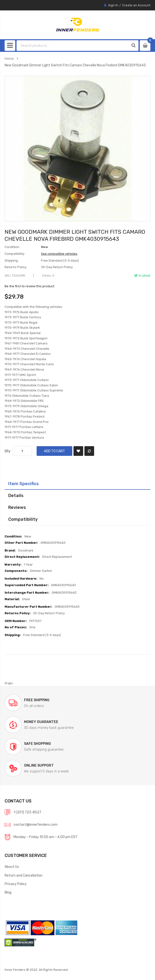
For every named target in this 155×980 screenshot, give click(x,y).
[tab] (77, 484)
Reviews (17, 507)
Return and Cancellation (24, 875)
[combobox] (73, 46)
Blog (8, 892)
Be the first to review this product (29, 286)
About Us (12, 867)
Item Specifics (24, 484)
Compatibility (23, 519)
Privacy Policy (16, 884)
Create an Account (136, 5)
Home (9, 59)
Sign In (113, 5)
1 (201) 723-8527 (27, 812)
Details (16, 495)
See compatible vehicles (59, 254)
